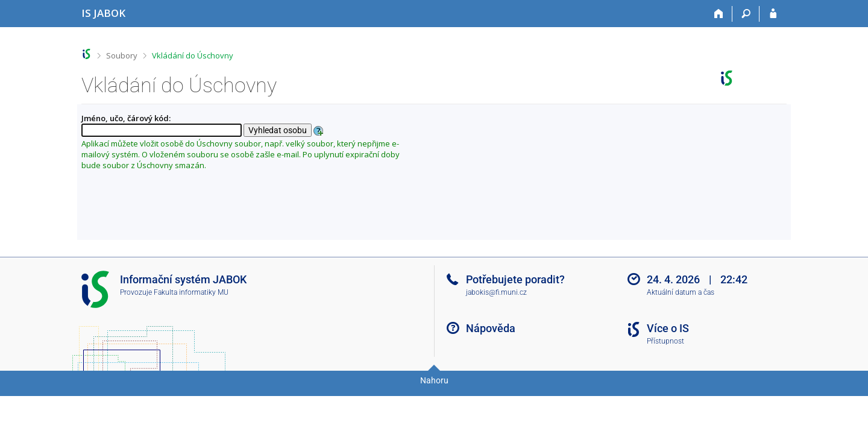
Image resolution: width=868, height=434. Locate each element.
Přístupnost (665, 341)
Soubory (122, 55)
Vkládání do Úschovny (193, 55)
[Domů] (719, 14)
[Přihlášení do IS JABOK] (773, 14)
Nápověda (491, 328)
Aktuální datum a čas (681, 292)
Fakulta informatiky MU (191, 292)
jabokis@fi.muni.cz (496, 292)
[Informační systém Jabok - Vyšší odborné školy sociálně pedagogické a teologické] (103, 13)
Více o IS (668, 328)
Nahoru (434, 380)
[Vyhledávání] (746, 14)
